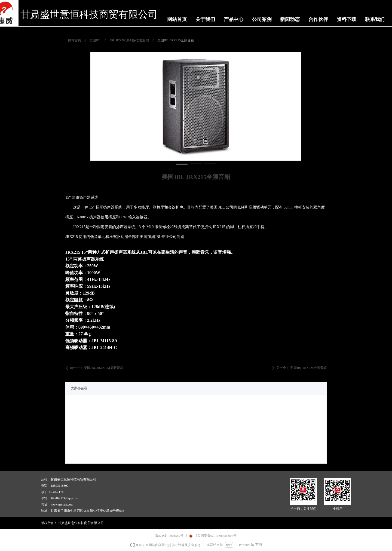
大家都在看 (79, 388)
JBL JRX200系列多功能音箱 (129, 40)
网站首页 (75, 40)
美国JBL (95, 40)
